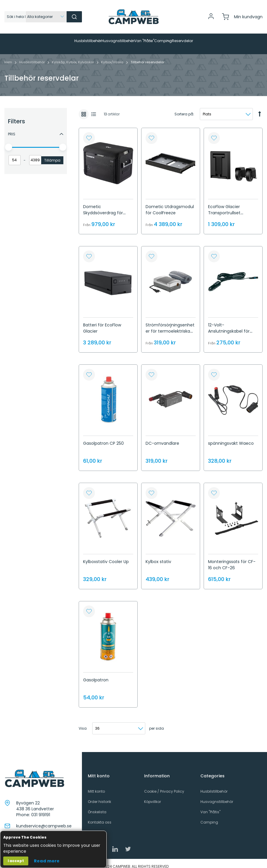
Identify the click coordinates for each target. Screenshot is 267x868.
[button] (89, 132)
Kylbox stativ (158, 556)
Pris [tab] (12, 128)
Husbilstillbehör (32, 56)
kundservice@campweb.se (44, 820)
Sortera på (184, 108)
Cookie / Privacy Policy (164, 785)
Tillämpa (52, 154)
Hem (9, 56)
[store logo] (133, 17)
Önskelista (97, 806)
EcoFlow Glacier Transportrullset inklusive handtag (226, 207)
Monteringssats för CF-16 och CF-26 (232, 559)
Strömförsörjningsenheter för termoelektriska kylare (170, 325)
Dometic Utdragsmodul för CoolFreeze (170, 204)
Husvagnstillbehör (217, 796)
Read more (47, 861)
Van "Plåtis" (210, 806)
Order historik (99, 796)
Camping (209, 816)
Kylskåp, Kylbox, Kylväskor (73, 56)
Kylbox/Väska (113, 56)
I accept (16, 861)
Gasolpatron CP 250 (103, 437)
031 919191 (41, 809)
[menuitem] (32, 41)
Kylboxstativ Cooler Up (106, 556)
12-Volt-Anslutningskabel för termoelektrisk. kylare (230, 325)
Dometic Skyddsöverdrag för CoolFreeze (103, 207)
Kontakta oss (100, 816)
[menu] (133, 41)
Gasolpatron (96, 674)
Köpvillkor (153, 796)
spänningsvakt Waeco (231, 437)
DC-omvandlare (162, 437)
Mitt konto (96, 785)
